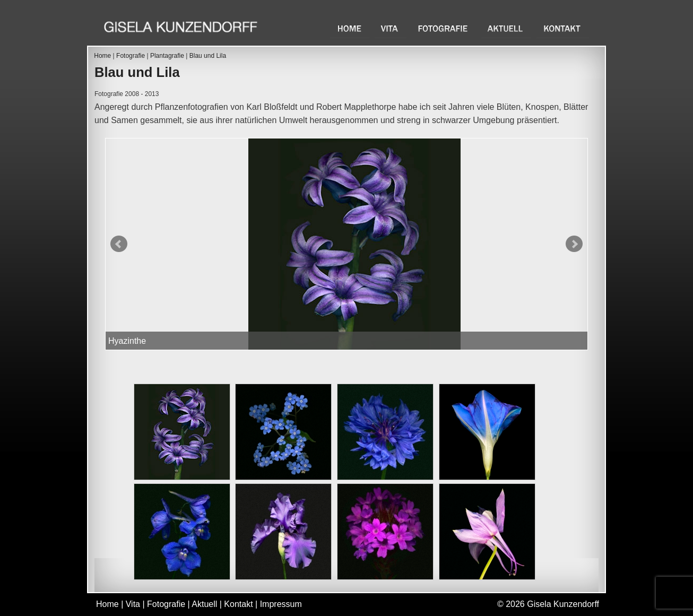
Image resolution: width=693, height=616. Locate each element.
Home (350, 28)
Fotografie (444, 28)
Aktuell (506, 28)
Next (574, 244)
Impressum (281, 604)
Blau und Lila (208, 56)
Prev (119, 244)
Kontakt (563, 28)
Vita (391, 28)
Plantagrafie (167, 56)
